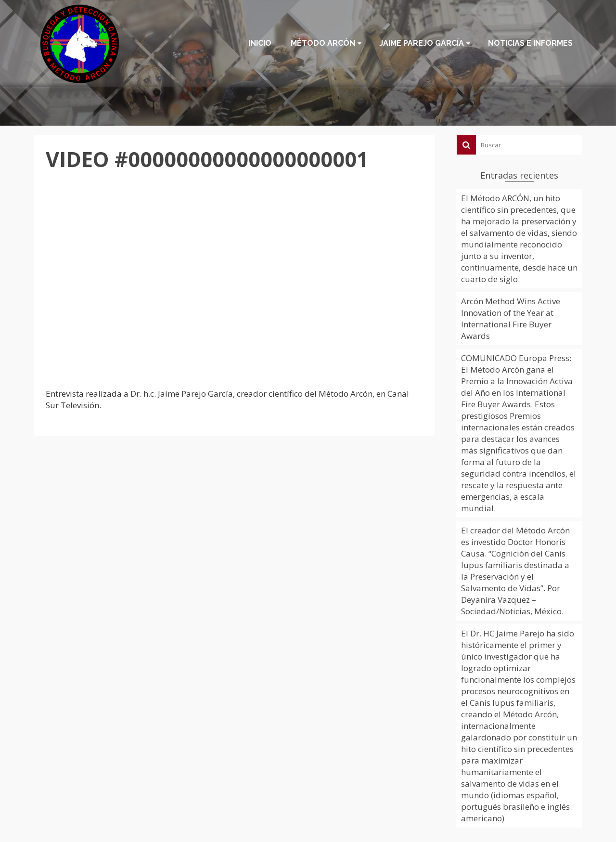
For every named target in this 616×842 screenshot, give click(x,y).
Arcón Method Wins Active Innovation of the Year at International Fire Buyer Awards (511, 318)
